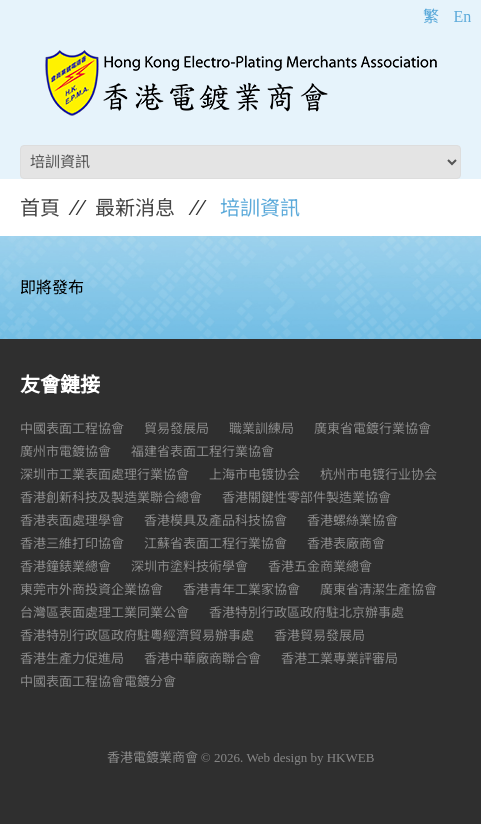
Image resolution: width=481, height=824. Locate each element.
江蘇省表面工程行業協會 (215, 543)
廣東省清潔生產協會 (378, 589)
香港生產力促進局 (72, 658)
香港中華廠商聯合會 (202, 658)
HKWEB (351, 757)
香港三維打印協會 (72, 543)
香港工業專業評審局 (339, 658)
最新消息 (135, 208)
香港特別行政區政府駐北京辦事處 (306, 612)
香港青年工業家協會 (241, 589)
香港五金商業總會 (320, 566)
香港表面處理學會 (72, 520)
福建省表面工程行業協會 (202, 451)
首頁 (40, 208)
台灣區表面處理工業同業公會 (104, 612)
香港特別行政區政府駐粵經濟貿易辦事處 (137, 635)
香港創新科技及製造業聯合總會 (111, 497)
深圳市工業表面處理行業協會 (104, 474)
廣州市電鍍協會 (65, 451)
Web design (277, 757)
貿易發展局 (176, 428)
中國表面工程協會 (72, 428)
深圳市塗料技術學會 (189, 566)
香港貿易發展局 (319, 635)
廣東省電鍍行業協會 (372, 428)
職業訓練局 (261, 428)
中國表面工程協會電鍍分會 (98, 681)
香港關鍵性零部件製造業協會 (306, 497)
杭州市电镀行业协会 (378, 474)
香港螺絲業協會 (352, 520)
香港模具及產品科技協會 (215, 520)
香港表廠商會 (346, 543)
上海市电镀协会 (254, 474)
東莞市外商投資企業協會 (91, 589)
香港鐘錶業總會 (65, 566)
